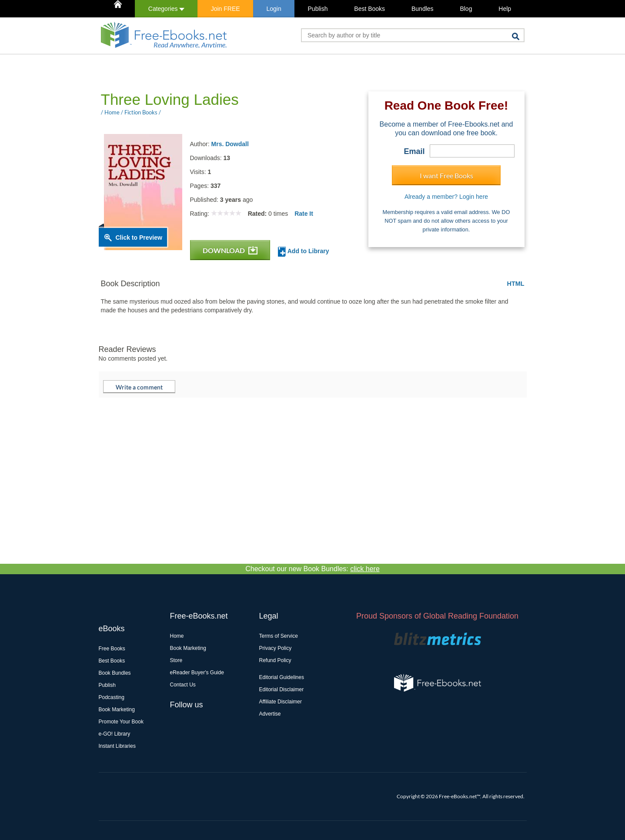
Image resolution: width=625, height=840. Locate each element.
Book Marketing (117, 709)
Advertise (270, 714)
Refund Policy (275, 660)
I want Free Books (446, 176)
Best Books (369, 9)
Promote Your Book (121, 722)
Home (177, 636)
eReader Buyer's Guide (197, 673)
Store (176, 660)
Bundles (423, 9)
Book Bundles (115, 673)
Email (414, 151)
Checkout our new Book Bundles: (312, 569)
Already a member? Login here (446, 197)
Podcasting (112, 697)
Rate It (304, 214)
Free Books (112, 649)
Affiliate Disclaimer (281, 702)
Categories (166, 9)
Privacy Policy (276, 648)
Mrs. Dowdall (230, 144)
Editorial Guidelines (282, 677)
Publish (318, 9)
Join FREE (226, 9)
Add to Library (303, 252)
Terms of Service (279, 636)
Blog (466, 9)
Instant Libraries (117, 746)
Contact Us (183, 685)
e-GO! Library (115, 734)
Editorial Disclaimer (282, 689)
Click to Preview (139, 238)
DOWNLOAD (230, 250)
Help (505, 9)
